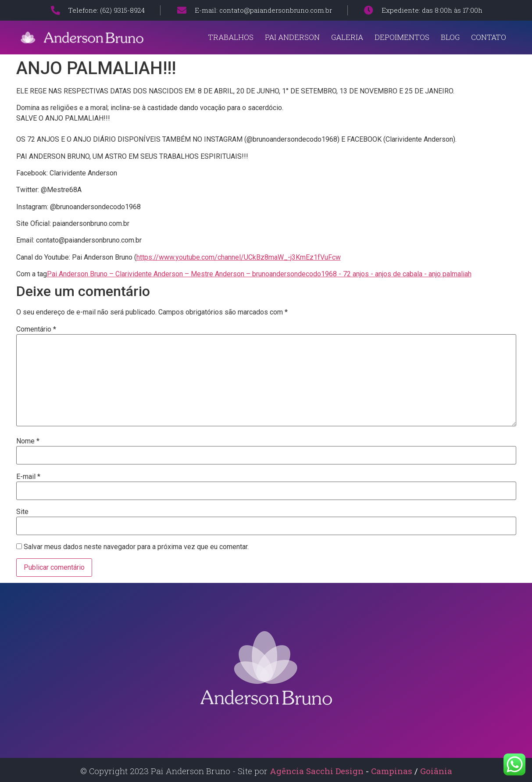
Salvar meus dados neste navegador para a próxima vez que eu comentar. (136, 547)
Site (22, 512)
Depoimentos (402, 37)
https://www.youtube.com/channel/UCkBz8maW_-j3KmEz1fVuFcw (239, 257)
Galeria (347, 37)
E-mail (28, 477)
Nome (28, 441)
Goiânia (436, 771)
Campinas (393, 771)
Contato (489, 37)
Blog (450, 37)
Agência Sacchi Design (317, 771)
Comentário (36, 329)
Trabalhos (231, 37)
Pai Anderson (292, 37)
